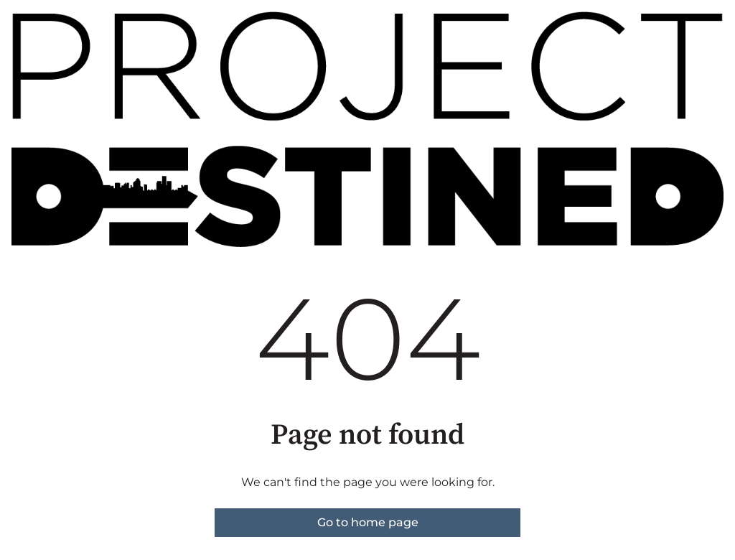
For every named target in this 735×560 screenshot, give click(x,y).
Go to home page (368, 522)
